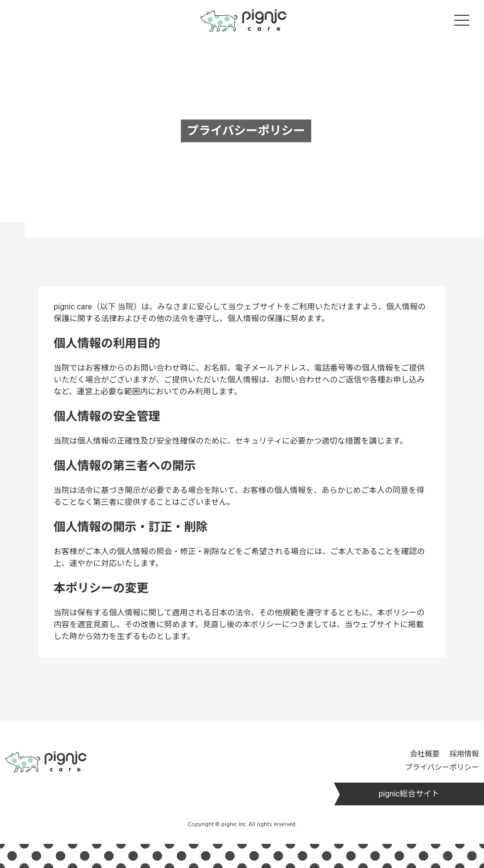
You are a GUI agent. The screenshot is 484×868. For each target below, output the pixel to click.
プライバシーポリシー (442, 767)
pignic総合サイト (409, 794)
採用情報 (464, 754)
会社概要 (425, 754)
